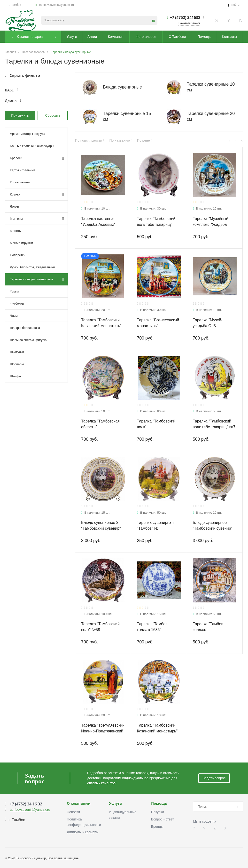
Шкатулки (17, 352)
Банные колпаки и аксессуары (32, 146)
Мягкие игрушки (21, 243)
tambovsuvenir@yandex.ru (57, 5)
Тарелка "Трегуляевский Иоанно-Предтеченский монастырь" (103, 731)
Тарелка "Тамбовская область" (100, 424)
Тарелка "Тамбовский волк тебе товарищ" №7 (214, 424)
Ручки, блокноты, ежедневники (32, 267)
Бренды (157, 827)
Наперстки (18, 255)
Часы (14, 316)
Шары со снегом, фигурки (29, 340)
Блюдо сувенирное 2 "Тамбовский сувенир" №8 (101, 528)
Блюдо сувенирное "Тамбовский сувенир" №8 (213, 528)
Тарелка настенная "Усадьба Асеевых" (98, 222)
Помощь (159, 803)
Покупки (158, 812)
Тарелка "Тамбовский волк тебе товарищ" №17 (156, 224)
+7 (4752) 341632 (185, 17)
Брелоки (37, 158)
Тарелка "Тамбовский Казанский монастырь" (157, 728)
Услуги (116, 803)
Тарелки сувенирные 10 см (211, 87)
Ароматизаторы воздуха (28, 134)
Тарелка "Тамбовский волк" (156, 424)
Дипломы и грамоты (83, 832)
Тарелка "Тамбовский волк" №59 (100, 627)
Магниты (37, 219)
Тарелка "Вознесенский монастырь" (158, 323)
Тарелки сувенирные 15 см (127, 116)
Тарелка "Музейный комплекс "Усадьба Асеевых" (211, 224)
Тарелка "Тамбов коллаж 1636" (152, 627)
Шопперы (17, 364)
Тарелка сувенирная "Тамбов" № (155, 525)
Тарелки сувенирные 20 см (211, 116)
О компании (79, 803)
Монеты (16, 231)
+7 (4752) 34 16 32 (26, 804)
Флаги (14, 291)
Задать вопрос (214, 778)
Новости (73, 812)
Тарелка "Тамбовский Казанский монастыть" (101, 323)
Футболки (17, 304)
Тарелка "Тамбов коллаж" (208, 627)
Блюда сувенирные (122, 87)
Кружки (37, 195)
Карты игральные (23, 170)
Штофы (15, 376)
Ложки (14, 207)
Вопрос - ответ (163, 819)
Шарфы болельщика (25, 328)
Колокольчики (20, 182)
